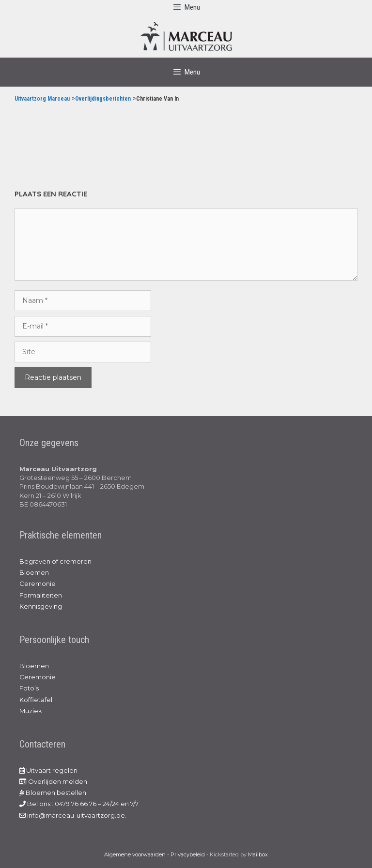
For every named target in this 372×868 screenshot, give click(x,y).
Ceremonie (38, 584)
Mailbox (258, 854)
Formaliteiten (41, 595)
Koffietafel (36, 700)
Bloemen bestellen (53, 793)
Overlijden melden (53, 781)
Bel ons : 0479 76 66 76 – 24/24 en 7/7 (79, 804)
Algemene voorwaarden (135, 854)
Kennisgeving (41, 606)
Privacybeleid (188, 854)
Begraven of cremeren (55, 561)
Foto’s (29, 688)
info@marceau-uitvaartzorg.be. (73, 815)
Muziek (31, 711)
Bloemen (34, 572)
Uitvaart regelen (48, 770)
